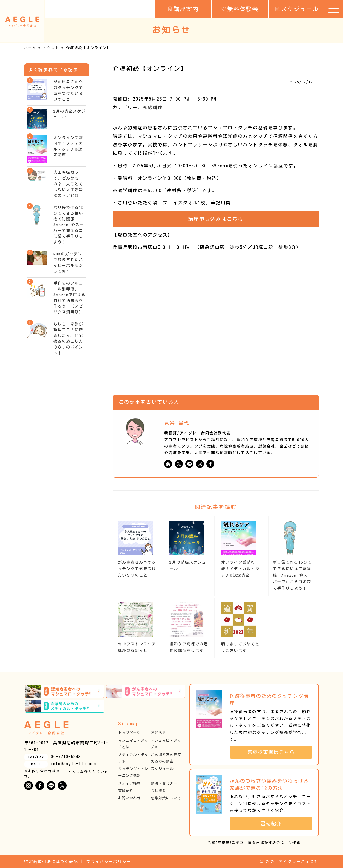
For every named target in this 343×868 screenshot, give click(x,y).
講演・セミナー (164, 783)
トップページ (129, 733)
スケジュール (297, 9)
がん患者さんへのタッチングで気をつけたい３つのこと (137, 569)
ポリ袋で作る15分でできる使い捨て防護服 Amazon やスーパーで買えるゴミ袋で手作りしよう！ (292, 575)
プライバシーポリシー (109, 862)
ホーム (30, 48)
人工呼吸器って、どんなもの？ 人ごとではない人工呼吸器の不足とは (68, 184)
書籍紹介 (126, 790)
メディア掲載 (129, 783)
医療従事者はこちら (274, 752)
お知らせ (158, 733)
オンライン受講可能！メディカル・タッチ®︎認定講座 (240, 569)
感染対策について (166, 798)
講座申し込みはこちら (216, 219)
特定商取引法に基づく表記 (51, 862)
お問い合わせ (129, 798)
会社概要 (158, 790)
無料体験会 (240, 9)
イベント (51, 48)
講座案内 (183, 9)
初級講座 (153, 107)
